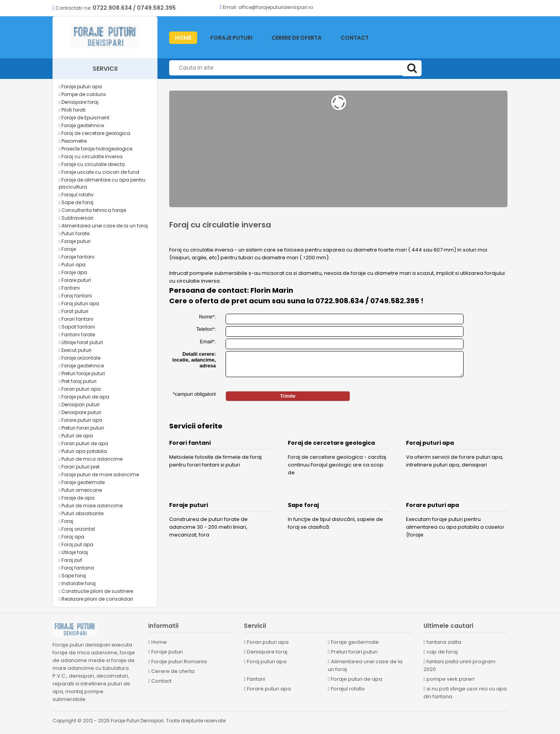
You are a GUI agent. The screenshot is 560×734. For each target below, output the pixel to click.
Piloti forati (72, 110)
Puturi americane (80, 490)
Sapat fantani (77, 327)
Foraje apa (73, 272)
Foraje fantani (77, 257)
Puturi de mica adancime (91, 459)
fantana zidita (442, 642)
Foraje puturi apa (80, 87)
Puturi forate (74, 233)
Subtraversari (76, 218)
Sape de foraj (76, 202)
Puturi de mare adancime (91, 506)
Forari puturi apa (80, 389)
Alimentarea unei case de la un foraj (103, 226)
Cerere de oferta (297, 38)
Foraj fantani (75, 296)
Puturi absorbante (81, 513)
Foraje (67, 249)
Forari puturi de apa (83, 443)
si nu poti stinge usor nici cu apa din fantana (465, 693)
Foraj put (70, 560)
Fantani (69, 288)
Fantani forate (77, 335)
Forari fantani (76, 319)
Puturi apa (72, 265)
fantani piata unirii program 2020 (459, 665)
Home (157, 642)
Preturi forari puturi (81, 428)
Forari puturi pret (79, 467)
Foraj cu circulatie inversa (91, 156)
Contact (355, 38)
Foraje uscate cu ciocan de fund (99, 172)
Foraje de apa (77, 498)
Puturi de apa (76, 436)
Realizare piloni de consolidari (96, 599)
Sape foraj (72, 576)
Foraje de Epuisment (84, 118)
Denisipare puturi (80, 412)
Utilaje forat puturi (81, 342)
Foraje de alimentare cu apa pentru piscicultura (102, 183)
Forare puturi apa (80, 420)
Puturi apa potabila (83, 451)
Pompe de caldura (82, 94)
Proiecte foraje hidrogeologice (95, 149)
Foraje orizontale (80, 358)
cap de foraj (441, 652)
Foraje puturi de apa (84, 397)
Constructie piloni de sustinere (96, 591)
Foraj (66, 521)
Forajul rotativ (76, 195)
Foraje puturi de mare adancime (99, 474)
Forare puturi (75, 280)
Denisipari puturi (79, 405)
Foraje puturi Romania (178, 661)
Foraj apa (72, 537)
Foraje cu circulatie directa (92, 164)
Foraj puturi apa (79, 303)
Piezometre (73, 141)
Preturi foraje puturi (82, 373)
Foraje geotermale (82, 482)
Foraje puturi (231, 38)
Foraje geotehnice (81, 125)
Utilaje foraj (73, 552)
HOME (183, 38)
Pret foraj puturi (78, 381)
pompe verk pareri (449, 679)
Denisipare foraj (79, 102)
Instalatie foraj (77, 583)
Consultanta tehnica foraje (92, 210)
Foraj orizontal (77, 529)
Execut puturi (75, 350)
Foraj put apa (76, 544)
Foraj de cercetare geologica (94, 133)
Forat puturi (73, 311)
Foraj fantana (76, 568)
